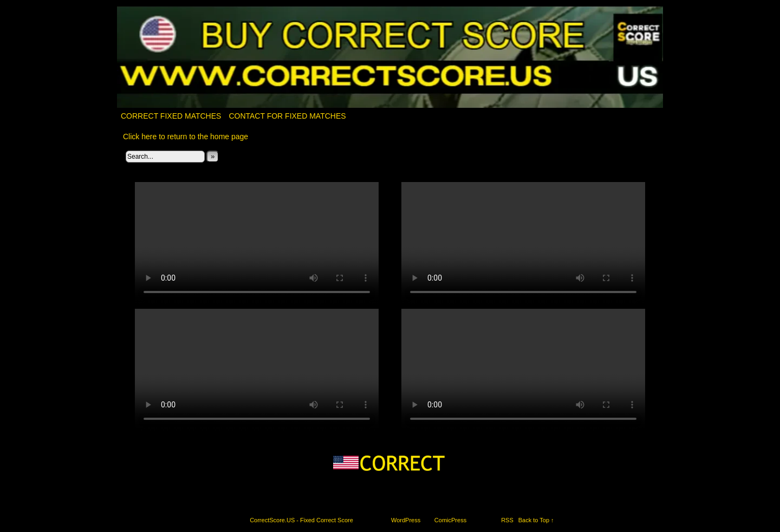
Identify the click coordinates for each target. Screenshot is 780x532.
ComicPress (450, 520)
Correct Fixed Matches (171, 116)
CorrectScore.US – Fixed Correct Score (390, 58)
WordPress (406, 520)
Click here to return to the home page (186, 137)
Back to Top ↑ (536, 520)
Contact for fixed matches (287, 116)
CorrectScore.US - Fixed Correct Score (301, 520)
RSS (507, 520)
